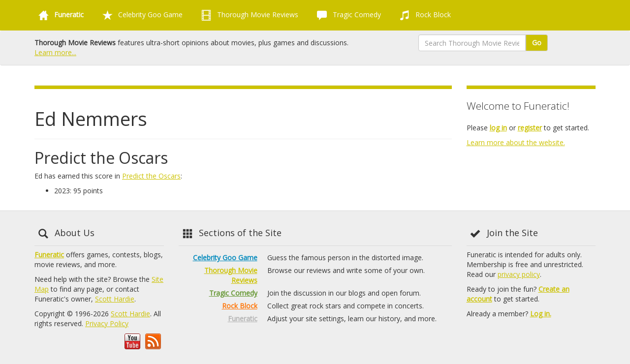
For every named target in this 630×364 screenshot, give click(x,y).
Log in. (541, 314)
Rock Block (423, 15)
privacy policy (519, 274)
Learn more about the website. (516, 142)
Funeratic (49, 255)
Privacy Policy (107, 323)
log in (498, 128)
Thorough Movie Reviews (248, 15)
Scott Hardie (115, 299)
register (530, 128)
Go (537, 43)
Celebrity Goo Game (141, 15)
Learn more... (55, 52)
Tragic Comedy (347, 15)
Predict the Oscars (151, 176)
